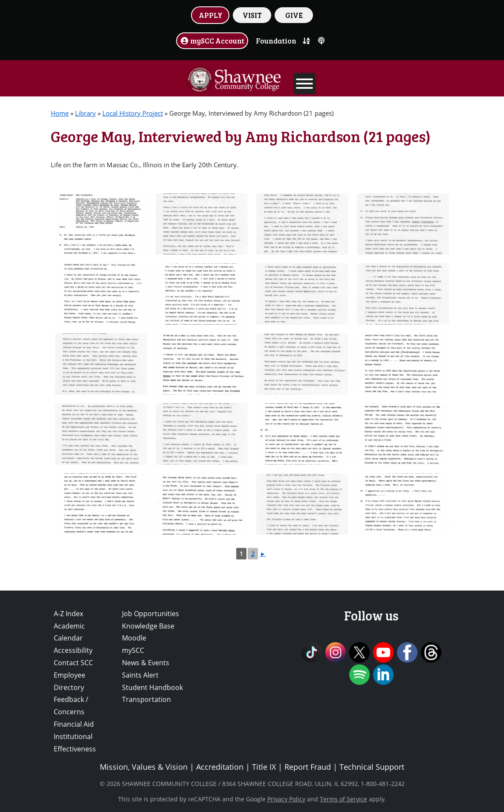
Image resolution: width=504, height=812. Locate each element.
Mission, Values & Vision (144, 767)
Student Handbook (152, 687)
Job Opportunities (151, 614)
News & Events (146, 663)
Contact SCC (73, 663)
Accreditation (220, 767)
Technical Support (372, 767)
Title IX (264, 767)
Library (85, 113)
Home (60, 113)
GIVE (294, 15)
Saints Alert (140, 675)
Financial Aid (74, 724)
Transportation (146, 699)
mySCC (133, 650)
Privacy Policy (286, 799)
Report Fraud (308, 767)
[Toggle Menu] (304, 84)
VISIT (252, 15)
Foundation (276, 41)
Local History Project (133, 113)
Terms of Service (343, 799)
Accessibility (73, 650)
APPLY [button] (211, 15)
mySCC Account (212, 41)
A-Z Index (68, 614)
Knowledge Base (148, 626)
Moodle (134, 638)
